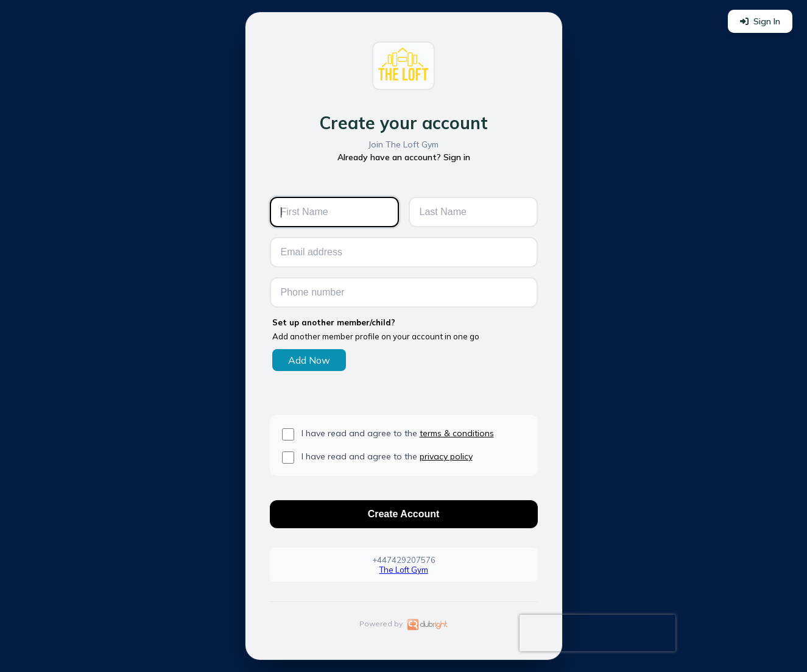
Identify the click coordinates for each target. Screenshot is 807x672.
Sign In (760, 21)
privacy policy (446, 456)
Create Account (404, 514)
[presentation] (597, 633)
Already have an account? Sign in (404, 157)
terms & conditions (457, 433)
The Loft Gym (404, 570)
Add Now (309, 360)
